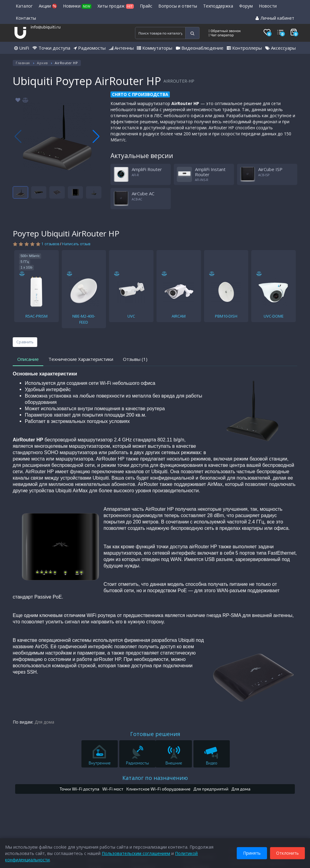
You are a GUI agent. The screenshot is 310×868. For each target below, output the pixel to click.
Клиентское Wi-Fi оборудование (158, 789)
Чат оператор (221, 35)
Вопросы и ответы (178, 6)
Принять (251, 852)
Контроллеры (244, 48)
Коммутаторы (155, 48)
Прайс (146, 6)
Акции (48, 6)
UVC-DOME (274, 316)
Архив (42, 63)
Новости (268, 6)
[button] (96, 137)
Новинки (77, 6)
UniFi (22, 48)
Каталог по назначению (155, 778)
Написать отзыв (76, 244)
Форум (246, 6)
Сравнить (25, 342)
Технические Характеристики (81, 359)
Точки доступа (51, 48)
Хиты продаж (116, 6)
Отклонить (287, 852)
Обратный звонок (225, 31)
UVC (131, 316)
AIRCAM (179, 316)
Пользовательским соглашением (137, 852)
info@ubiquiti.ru (46, 27)
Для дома (44, 722)
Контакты (26, 18)
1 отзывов (50, 244)
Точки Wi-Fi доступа (79, 789)
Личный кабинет (275, 18)
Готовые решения (155, 734)
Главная (23, 63)
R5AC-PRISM (36, 316)
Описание (28, 359)
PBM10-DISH (226, 316)
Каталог (24, 6)
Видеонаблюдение (200, 48)
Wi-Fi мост (113, 789)
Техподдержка (218, 6)
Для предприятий (211, 789)
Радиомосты (90, 48)
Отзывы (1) (135, 359)
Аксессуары (280, 48)
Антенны (121, 48)
